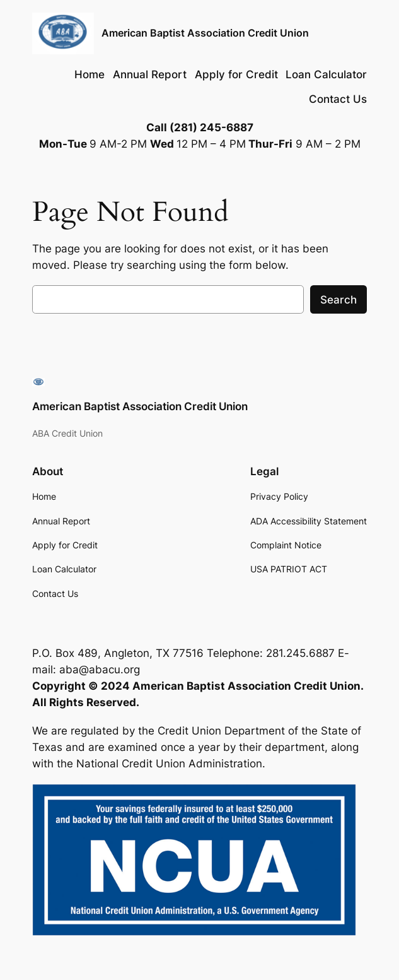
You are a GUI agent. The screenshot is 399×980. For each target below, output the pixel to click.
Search (338, 300)
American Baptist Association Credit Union (205, 33)
